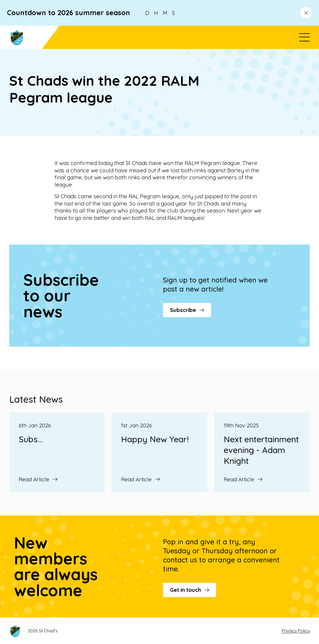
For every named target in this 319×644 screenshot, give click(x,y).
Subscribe (187, 310)
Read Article (38, 479)
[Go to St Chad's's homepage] (34, 37)
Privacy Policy (296, 631)
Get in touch (190, 590)
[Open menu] (304, 37)
